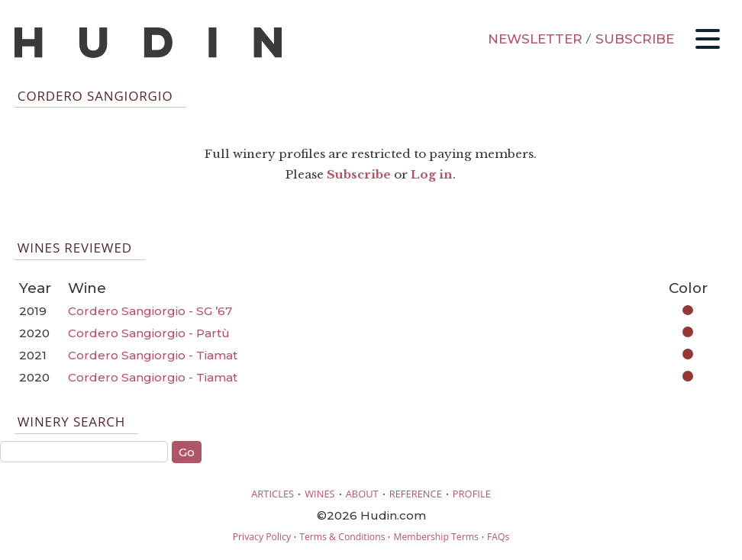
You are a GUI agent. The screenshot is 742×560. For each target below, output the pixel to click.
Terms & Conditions (342, 537)
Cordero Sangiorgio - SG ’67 (150, 311)
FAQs (498, 537)
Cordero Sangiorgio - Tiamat (153, 355)
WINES (320, 494)
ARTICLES (273, 494)
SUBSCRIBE (635, 39)
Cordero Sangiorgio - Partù (149, 333)
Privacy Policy (262, 537)
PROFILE (472, 494)
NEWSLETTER (535, 39)
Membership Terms (436, 537)
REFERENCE (416, 494)
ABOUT (362, 494)
